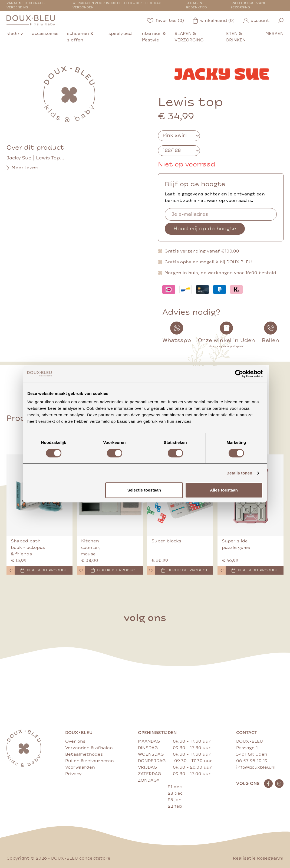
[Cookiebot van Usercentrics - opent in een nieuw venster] (239, 374)
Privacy (73, 774)
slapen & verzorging (189, 37)
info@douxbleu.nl (256, 767)
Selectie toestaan (144, 490)
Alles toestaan (224, 490)
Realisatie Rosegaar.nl (258, 858)
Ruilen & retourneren (90, 761)
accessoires (45, 34)
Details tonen (239, 473)
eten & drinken (236, 37)
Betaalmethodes (84, 754)
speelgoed (120, 34)
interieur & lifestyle (153, 37)
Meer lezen (22, 168)
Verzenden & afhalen (89, 748)
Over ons (75, 741)
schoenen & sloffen (80, 37)
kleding (15, 34)
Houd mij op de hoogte (205, 229)
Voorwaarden (80, 767)
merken (274, 34)
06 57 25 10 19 (252, 761)
